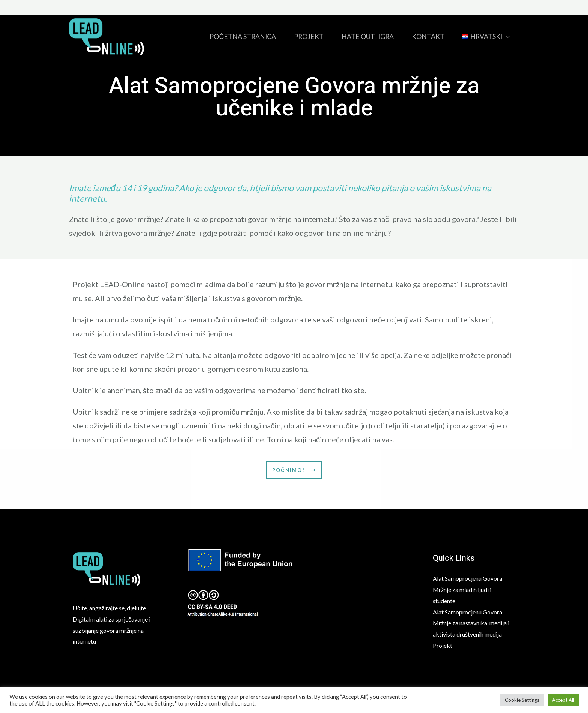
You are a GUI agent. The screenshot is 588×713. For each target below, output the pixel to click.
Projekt (309, 37)
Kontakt (428, 37)
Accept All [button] (563, 700)
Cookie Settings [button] (522, 700)
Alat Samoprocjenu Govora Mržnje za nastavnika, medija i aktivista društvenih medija (471, 623)
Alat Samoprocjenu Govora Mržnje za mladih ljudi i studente (467, 589)
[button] (294, 470)
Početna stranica (243, 37)
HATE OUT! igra (368, 37)
